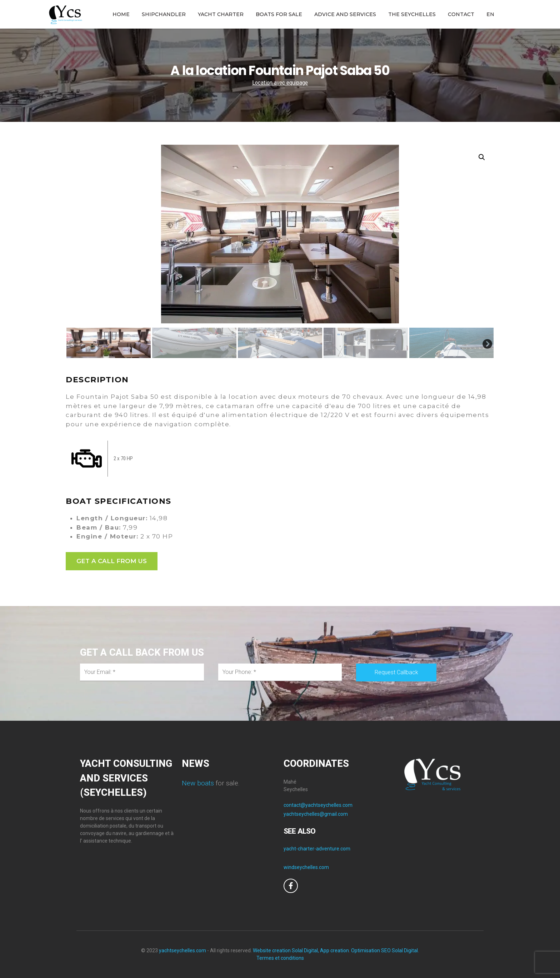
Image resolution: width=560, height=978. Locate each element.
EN (490, 14)
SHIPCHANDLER (164, 14)
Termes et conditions (280, 958)
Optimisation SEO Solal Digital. (385, 950)
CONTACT (461, 14)
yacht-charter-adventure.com (317, 849)
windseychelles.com (306, 867)
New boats (198, 783)
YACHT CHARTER (221, 14)
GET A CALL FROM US (112, 561)
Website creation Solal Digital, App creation (301, 950)
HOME (121, 14)
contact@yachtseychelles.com (318, 805)
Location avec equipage (280, 83)
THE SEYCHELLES (412, 14)
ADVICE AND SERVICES (345, 14)
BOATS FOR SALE (279, 14)
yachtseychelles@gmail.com (316, 814)
